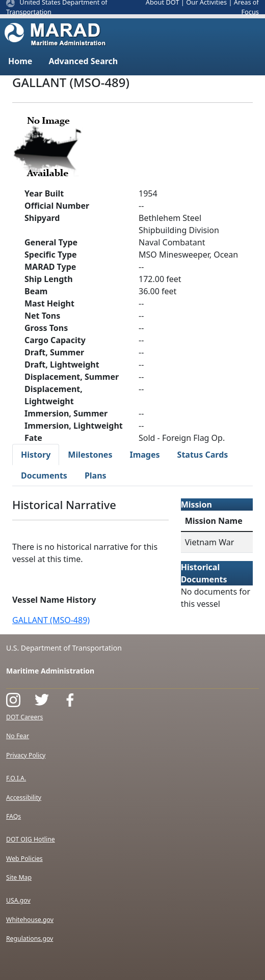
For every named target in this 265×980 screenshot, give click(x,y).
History (36, 455)
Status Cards (203, 455)
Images (144, 455)
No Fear (18, 736)
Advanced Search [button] (83, 61)
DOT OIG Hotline (31, 839)
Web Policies (24, 859)
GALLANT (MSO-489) (51, 620)
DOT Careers (24, 717)
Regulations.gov (30, 939)
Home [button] (20, 61)
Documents (44, 475)
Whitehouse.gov (30, 920)
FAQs (14, 816)
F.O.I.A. (16, 778)
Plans (96, 475)
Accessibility (24, 797)
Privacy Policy (26, 755)
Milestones (90, 455)
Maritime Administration (50, 671)
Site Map (19, 877)
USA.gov (18, 900)
